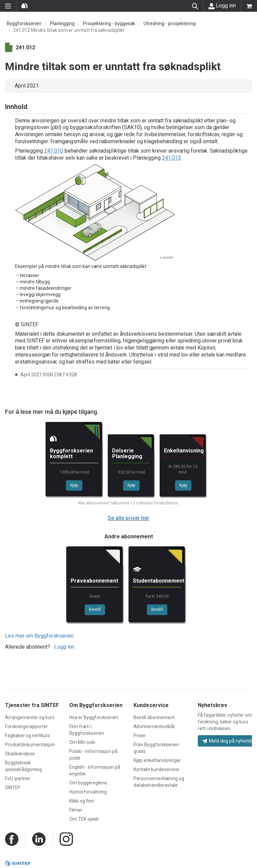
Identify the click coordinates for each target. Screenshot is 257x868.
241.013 (172, 158)
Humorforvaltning (88, 792)
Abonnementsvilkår (154, 726)
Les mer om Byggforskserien (39, 636)
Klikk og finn (82, 801)
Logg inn (222, 6)
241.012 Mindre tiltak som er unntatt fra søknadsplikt (69, 30)
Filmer (76, 810)
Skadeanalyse (20, 754)
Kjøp (74, 485)
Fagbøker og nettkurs (27, 736)
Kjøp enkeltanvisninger (157, 760)
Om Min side (82, 742)
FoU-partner (18, 778)
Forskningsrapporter (26, 726)
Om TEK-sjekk (84, 819)
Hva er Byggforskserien (94, 717)
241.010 (54, 151)
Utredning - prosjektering (170, 23)
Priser (140, 736)
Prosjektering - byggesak (109, 23)
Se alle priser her (128, 518)
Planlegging (62, 23)
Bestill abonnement (154, 717)
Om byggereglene (88, 783)
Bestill (95, 609)
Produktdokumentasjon (30, 745)
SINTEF (13, 788)
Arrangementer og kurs (30, 717)
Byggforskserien (24, 23)
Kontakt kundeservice (156, 769)
